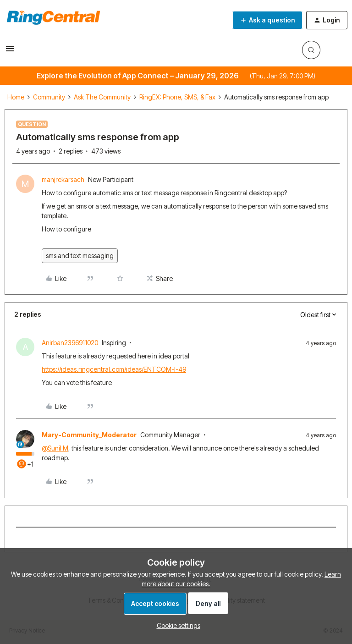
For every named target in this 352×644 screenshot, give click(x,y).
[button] (10, 52)
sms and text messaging (80, 256)
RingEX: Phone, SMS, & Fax (177, 97)
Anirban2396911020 (70, 343)
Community (49, 97)
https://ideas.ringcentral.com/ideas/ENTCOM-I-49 (114, 369)
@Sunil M (55, 448)
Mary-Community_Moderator (89, 435)
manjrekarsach (63, 179)
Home (16, 97)
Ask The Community (102, 97)
